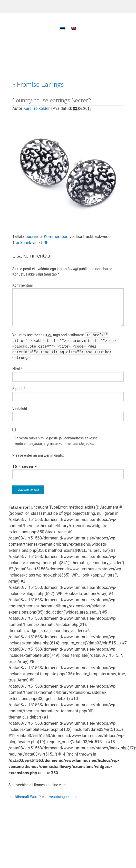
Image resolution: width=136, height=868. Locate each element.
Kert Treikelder (37, 108)
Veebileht (20, 409)
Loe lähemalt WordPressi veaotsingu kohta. (43, 797)
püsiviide (34, 237)
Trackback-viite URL (30, 243)
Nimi (16, 369)
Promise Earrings (38, 84)
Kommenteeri (56, 237)
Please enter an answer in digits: (38, 455)
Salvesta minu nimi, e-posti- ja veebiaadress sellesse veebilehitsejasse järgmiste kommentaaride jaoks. (56, 441)
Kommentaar (23, 285)
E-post (17, 389)
